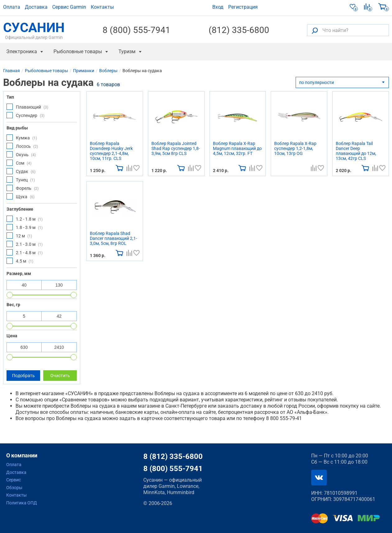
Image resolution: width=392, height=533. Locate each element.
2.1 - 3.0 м (25, 244)
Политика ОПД (22, 503)
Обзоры (14, 488)
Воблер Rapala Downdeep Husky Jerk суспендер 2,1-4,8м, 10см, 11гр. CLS (111, 151)
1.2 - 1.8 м (25, 219)
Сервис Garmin (69, 7)
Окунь (21, 154)
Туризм (127, 51)
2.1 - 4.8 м (25, 252)
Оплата (12, 7)
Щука (21, 196)
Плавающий (27, 107)
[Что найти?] (348, 30)
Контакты (102, 7)
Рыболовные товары (78, 51)
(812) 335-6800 (239, 30)
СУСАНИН (34, 30)
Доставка (36, 7)
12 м (19, 236)
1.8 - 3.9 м (25, 227)
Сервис (14, 480)
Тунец (21, 180)
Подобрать (23, 376)
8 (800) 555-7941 (136, 30)
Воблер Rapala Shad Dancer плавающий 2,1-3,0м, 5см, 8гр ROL (113, 238)
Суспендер (25, 115)
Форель (23, 188)
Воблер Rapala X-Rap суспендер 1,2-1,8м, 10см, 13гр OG (295, 148)
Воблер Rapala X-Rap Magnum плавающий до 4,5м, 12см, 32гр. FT (237, 148)
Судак (21, 171)
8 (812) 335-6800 (173, 456)
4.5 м (20, 261)
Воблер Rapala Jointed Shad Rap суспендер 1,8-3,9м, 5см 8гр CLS (176, 148)
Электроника (22, 51)
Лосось (22, 146)
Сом (19, 163)
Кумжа (22, 138)
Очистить (60, 376)
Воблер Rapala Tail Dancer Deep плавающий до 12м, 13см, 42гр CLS (356, 151)
